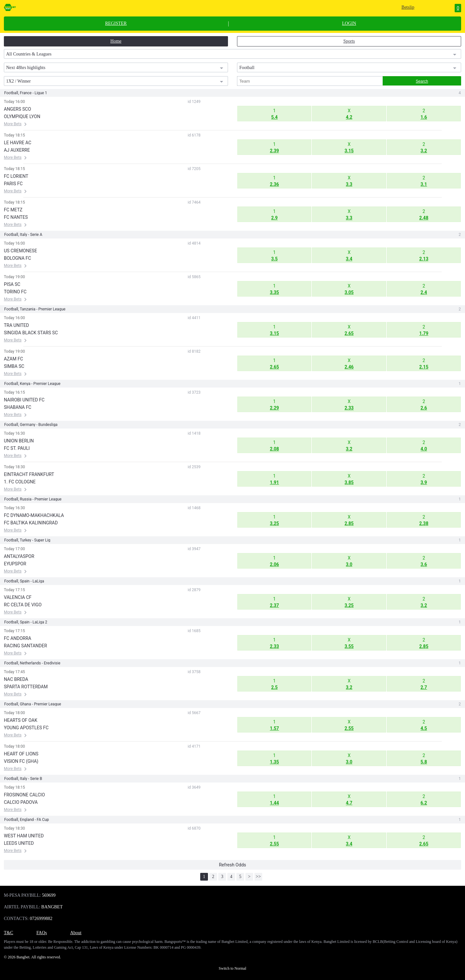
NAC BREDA (16, 679)
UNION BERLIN (19, 441)
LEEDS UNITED (19, 843)
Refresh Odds (232, 865)
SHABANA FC (18, 407)
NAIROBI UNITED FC (24, 400)
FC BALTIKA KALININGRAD (31, 523)
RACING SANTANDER (26, 646)
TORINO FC (15, 292)
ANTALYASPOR (19, 556)
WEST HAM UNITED (24, 836)
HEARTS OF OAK (21, 720)
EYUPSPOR (15, 564)
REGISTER (116, 24)
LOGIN (349, 24)
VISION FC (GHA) (21, 761)
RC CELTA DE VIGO (23, 605)
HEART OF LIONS (21, 754)
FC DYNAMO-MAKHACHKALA (34, 515)
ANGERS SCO (17, 109)
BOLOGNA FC (17, 258)
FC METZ (13, 210)
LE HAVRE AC (18, 143)
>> (258, 877)
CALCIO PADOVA (21, 802)
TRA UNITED (16, 325)
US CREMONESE (21, 251)
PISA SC (12, 284)
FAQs (42, 933)
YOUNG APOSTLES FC (26, 728)
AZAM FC (13, 359)
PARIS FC (13, 184)
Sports (349, 41)
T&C (9, 933)
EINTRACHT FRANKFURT (29, 474)
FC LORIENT (16, 176)
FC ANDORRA (18, 638)
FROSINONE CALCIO (24, 795)
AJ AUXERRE (17, 150)
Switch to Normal (232, 968)
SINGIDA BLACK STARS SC (31, 333)
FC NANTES (16, 217)
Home (116, 41)
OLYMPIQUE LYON (22, 116)
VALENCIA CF (18, 597)
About (76, 933)
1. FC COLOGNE (20, 482)
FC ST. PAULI (17, 448)
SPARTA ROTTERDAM (26, 687)
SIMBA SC (14, 366)
